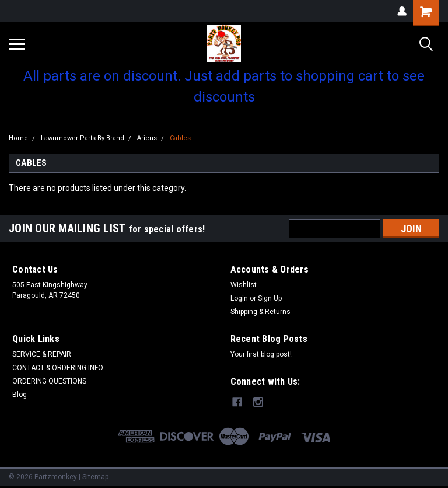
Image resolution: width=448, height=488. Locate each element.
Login (239, 298)
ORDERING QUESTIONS (49, 381)
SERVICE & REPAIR (42, 354)
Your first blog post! (261, 354)
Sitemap (95, 476)
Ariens (147, 138)
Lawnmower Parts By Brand (83, 138)
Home (18, 138)
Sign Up (270, 298)
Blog (20, 395)
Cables (180, 138)
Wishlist (244, 285)
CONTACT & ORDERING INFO (58, 368)
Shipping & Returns (260, 312)
